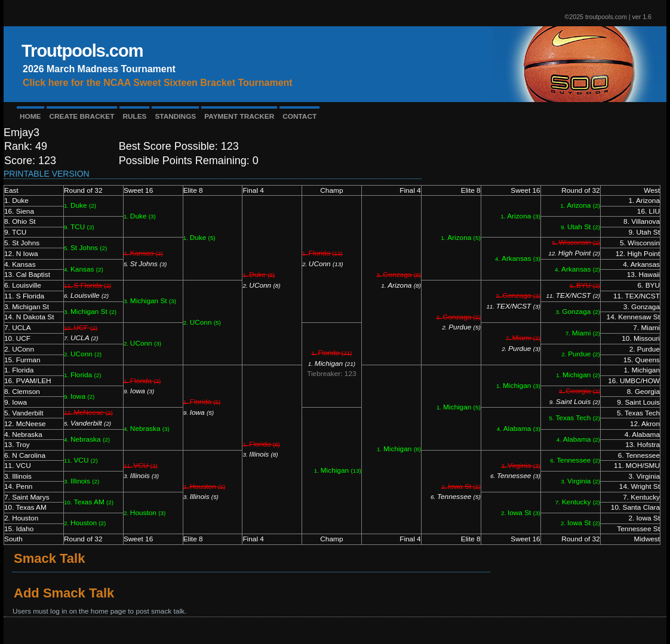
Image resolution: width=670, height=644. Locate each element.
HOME (30, 116)
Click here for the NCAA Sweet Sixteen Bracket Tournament (158, 83)
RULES (134, 116)
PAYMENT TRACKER (239, 116)
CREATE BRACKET (82, 116)
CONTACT (299, 116)
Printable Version (47, 174)
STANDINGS (175, 116)
